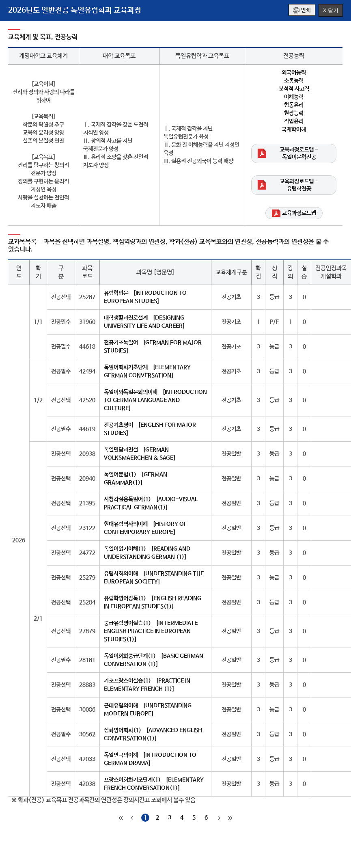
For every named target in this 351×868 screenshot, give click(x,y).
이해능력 (294, 97)
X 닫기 (331, 10)
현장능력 (294, 113)
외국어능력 (294, 73)
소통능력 (294, 81)
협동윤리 (294, 105)
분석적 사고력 (294, 89)
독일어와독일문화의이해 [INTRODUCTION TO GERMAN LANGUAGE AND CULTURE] (155, 400)
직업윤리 (294, 121)
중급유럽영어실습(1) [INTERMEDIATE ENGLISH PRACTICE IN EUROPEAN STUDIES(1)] (151, 631)
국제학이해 (294, 130)
